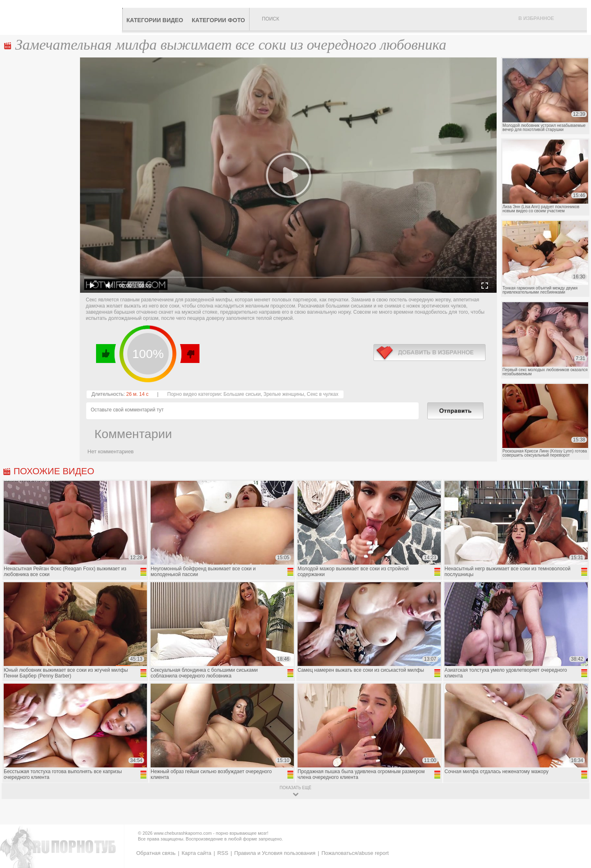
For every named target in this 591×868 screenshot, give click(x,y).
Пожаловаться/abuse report (355, 853)
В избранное (536, 18)
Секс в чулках (323, 394)
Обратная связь (156, 853)
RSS (223, 853)
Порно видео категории (194, 394)
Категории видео (155, 20)
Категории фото (218, 20)
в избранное (430, 352)
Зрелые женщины (284, 394)
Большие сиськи (242, 394)
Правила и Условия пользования (275, 853)
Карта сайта (196, 853)
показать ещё (295, 788)
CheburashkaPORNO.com (63, 17)
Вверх (575, 814)
